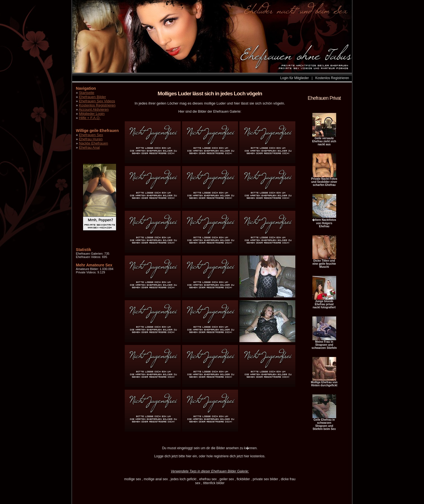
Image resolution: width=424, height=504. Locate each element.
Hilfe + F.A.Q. (90, 118)
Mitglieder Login (92, 114)
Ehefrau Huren (91, 139)
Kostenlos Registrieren (332, 78)
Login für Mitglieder (295, 78)
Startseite (87, 93)
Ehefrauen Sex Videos (97, 101)
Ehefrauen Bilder (92, 97)
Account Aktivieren (94, 109)
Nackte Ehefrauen (93, 143)
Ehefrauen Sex (91, 135)
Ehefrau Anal (89, 147)
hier (189, 456)
